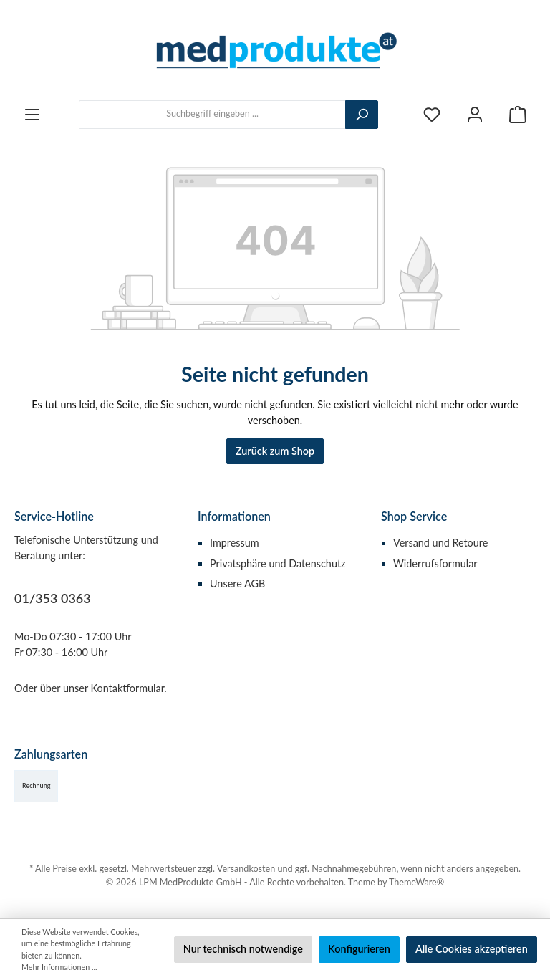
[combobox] (212, 115)
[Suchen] (362, 115)
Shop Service (414, 516)
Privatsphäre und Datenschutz (278, 563)
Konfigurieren (359, 949)
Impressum (235, 543)
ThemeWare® (416, 882)
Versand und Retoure (440, 543)
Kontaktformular (128, 688)
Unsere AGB (237, 583)
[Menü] (32, 114)
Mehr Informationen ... (59, 967)
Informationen (234, 516)
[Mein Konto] (475, 114)
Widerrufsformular (435, 563)
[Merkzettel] (432, 114)
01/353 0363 (53, 598)
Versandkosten (246, 869)
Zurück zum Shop (275, 451)
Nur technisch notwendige (243, 949)
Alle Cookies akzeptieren (472, 949)
